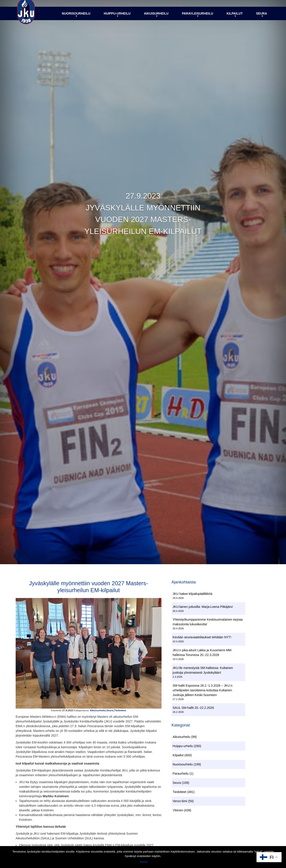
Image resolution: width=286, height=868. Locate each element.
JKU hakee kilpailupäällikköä (192, 594)
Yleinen (178, 812)
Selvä (144, 862)
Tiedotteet (120, 713)
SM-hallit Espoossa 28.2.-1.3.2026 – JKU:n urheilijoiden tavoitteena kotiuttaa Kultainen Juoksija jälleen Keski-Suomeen (203, 691)
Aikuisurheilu (156, 19)
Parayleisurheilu (198, 19)
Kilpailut (235, 19)
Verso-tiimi (180, 803)
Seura (262, 19)
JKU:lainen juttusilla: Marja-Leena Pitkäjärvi (203, 607)
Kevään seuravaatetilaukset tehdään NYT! (202, 638)
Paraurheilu (181, 775)
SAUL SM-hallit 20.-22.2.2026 (193, 709)
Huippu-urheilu (117, 19)
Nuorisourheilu (76, 19)
